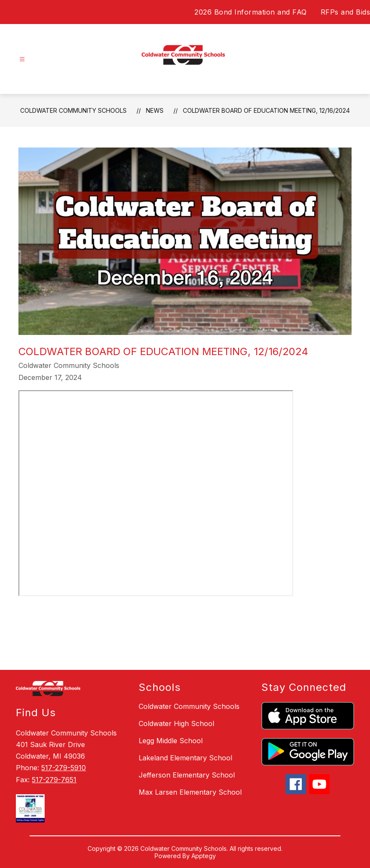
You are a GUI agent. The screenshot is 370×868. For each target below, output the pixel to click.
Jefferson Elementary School (187, 775)
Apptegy (204, 856)
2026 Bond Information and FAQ (251, 12)
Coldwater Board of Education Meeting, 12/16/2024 (266, 110)
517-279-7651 (54, 780)
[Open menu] (22, 59)
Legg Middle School (171, 741)
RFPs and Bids (346, 12)
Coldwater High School (176, 723)
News (155, 110)
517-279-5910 (64, 768)
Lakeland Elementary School (185, 758)
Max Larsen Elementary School (190, 792)
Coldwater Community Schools (73, 110)
